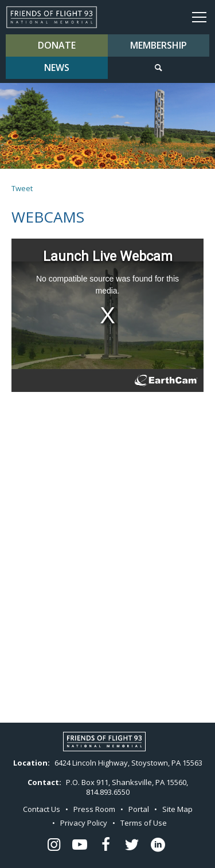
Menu (199, 17)
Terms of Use (144, 823)
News (57, 68)
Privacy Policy (84, 823)
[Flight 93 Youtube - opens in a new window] (80, 845)
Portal (139, 809)
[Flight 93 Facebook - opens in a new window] (105, 845)
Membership (159, 45)
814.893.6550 (108, 792)
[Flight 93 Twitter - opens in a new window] (132, 845)
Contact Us (42, 809)
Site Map (177, 809)
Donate (57, 45)
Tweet (22, 188)
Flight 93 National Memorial (52, 17)
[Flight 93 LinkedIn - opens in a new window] (158, 845)
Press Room (94, 809)
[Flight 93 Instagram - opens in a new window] (54, 845)
